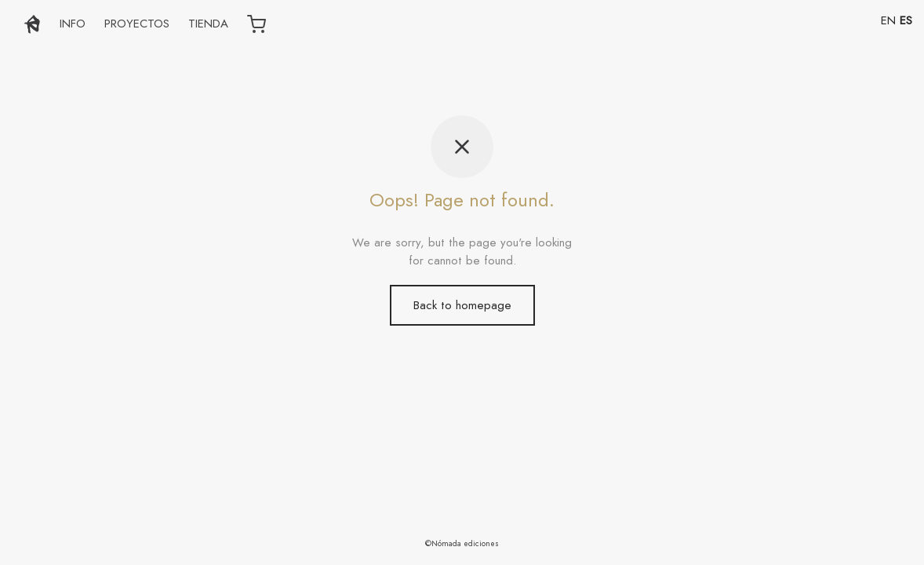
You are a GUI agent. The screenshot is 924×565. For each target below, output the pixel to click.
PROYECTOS (137, 24)
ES (906, 20)
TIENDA (208, 24)
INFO (73, 24)
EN (888, 20)
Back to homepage (462, 305)
